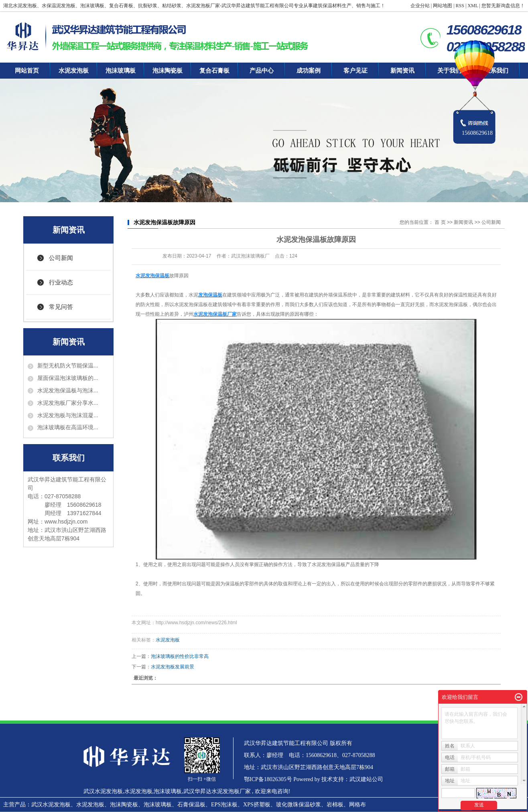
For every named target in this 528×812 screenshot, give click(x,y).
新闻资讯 (402, 71)
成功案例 (309, 71)
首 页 (440, 222)
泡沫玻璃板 (121, 71)
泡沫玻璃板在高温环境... (68, 427)
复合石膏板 (214, 71)
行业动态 (61, 282)
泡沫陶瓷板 (168, 71)
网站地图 (443, 6)
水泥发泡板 (74, 71)
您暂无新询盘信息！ (503, 6)
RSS (460, 6)
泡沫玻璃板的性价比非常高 (180, 656)
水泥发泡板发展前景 (173, 667)
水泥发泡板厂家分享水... (68, 403)
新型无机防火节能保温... (68, 365)
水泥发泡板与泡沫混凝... (68, 415)
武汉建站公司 (366, 779)
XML (473, 6)
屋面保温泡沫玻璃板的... (68, 378)
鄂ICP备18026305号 (268, 779)
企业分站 (420, 6)
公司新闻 (61, 258)
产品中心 (262, 71)
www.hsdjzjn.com (66, 522)
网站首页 (27, 71)
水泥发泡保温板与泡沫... (68, 390)
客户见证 (355, 71)
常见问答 (61, 307)
